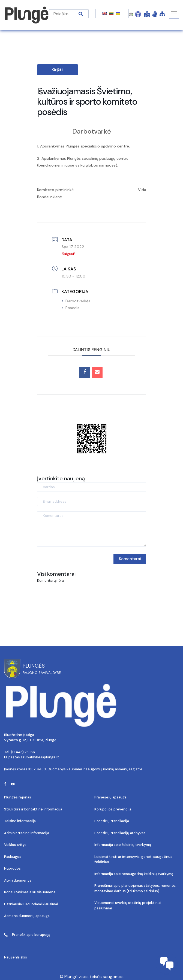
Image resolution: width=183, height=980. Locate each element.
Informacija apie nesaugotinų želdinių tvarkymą (134, 874)
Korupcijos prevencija (113, 809)
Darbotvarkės (76, 301)
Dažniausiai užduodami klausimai (31, 904)
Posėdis (70, 308)
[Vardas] (92, 487)
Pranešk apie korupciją (27, 935)
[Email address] (92, 501)
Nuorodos (12, 868)
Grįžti (57, 70)
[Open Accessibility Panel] (138, 14)
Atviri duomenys (18, 880)
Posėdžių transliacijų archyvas (120, 833)
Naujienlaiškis (16, 957)
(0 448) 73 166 (23, 752)
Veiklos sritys (15, 845)
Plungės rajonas (18, 797)
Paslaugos (13, 857)
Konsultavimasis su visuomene (30, 892)
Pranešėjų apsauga (110, 797)
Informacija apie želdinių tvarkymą (123, 845)
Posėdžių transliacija (112, 821)
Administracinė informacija (27, 833)
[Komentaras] (92, 529)
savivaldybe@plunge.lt (40, 757)
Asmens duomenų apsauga (27, 916)
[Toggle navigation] (174, 14)
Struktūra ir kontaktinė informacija (33, 809)
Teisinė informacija (20, 821)
